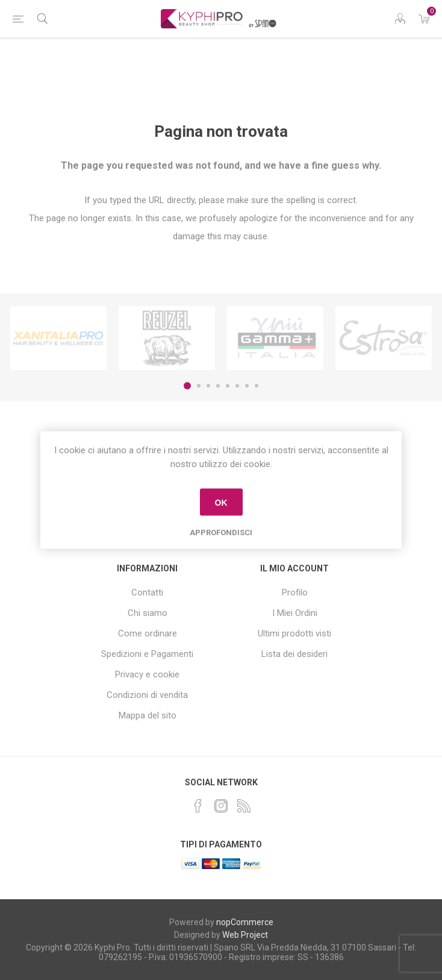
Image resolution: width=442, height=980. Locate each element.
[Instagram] (221, 806)
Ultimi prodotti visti (294, 633)
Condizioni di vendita (147, 695)
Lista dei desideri (294, 654)
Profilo (295, 592)
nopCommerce (245, 922)
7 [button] (247, 386)
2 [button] (199, 386)
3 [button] (208, 386)
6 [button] (237, 386)
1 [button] (187, 386)
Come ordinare (148, 633)
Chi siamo (148, 613)
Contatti (147, 592)
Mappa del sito (148, 715)
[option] (58, 338)
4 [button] (218, 386)
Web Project (245, 935)
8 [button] (257, 386)
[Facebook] (198, 806)
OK (221, 502)
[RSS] (244, 806)
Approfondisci (221, 532)
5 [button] (228, 386)
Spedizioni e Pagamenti (147, 654)
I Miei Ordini (295, 613)
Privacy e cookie (147, 674)
